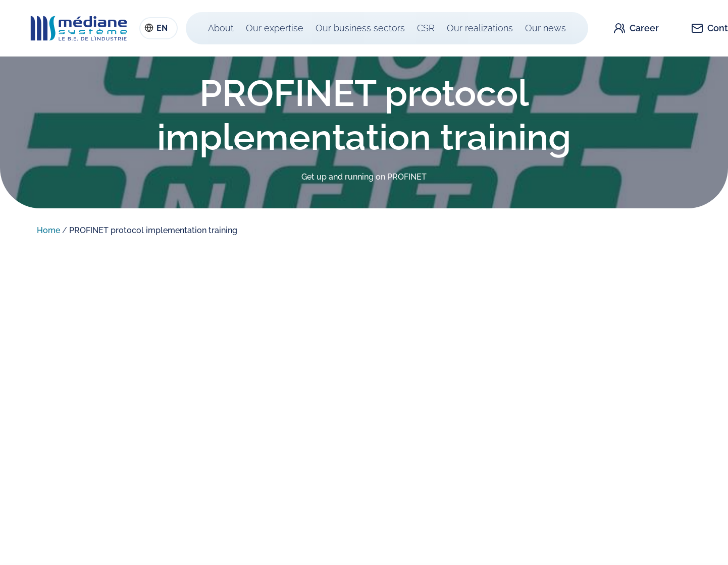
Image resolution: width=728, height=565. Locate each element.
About (221, 28)
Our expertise (275, 28)
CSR (426, 28)
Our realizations (480, 28)
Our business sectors (360, 28)
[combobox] (159, 28)
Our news (545, 28)
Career (644, 28)
